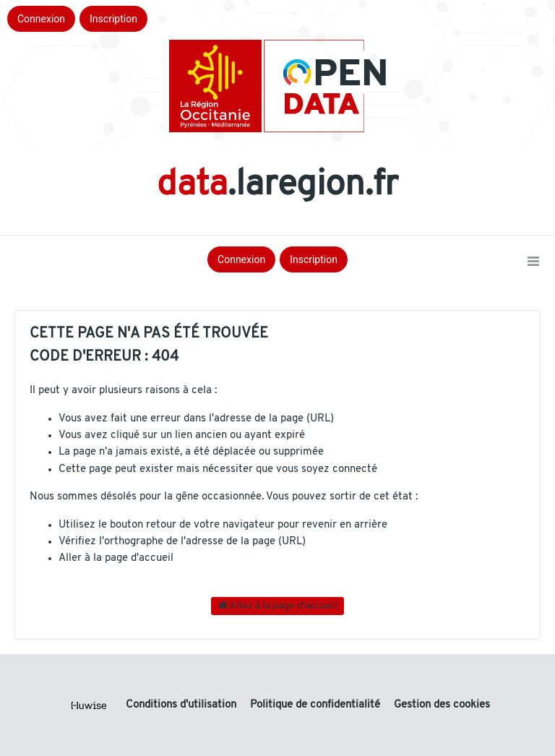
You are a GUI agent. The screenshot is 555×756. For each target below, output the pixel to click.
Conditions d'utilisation (182, 705)
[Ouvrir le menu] (533, 262)
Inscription (113, 19)
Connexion (41, 19)
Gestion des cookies (442, 705)
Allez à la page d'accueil (278, 606)
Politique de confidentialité (317, 705)
